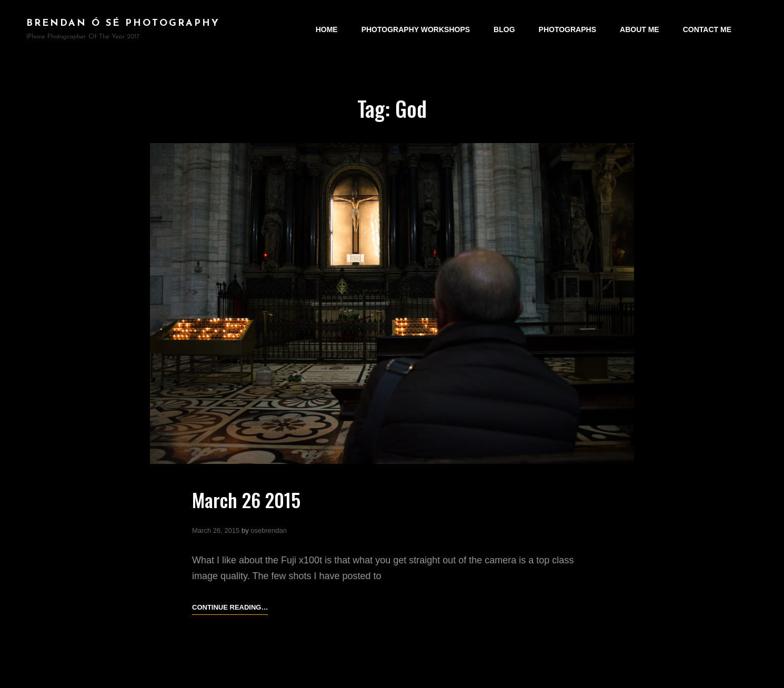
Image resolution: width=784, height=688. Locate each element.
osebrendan (269, 530)
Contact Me (707, 29)
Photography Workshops (416, 29)
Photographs (567, 29)
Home (327, 29)
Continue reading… (230, 608)
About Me (640, 29)
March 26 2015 (246, 499)
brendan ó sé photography (123, 23)
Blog (504, 29)
